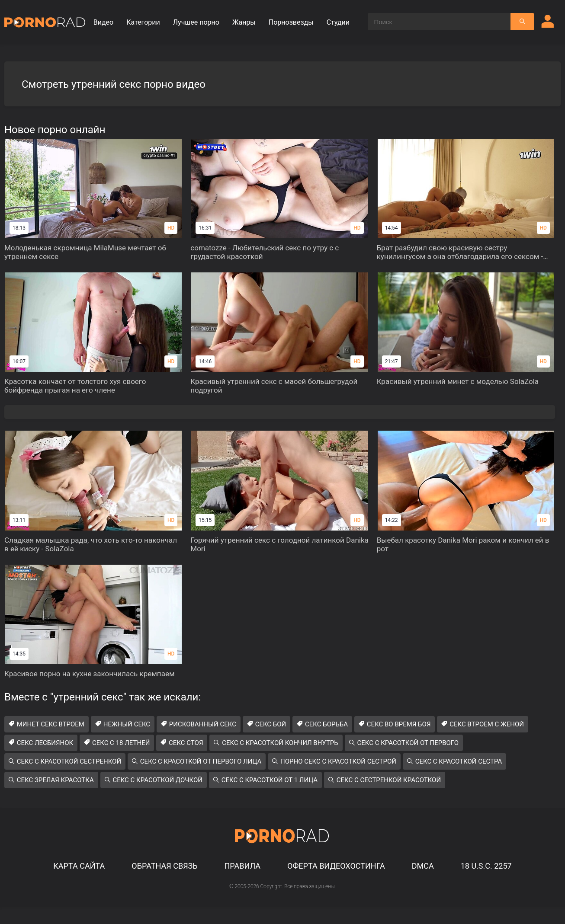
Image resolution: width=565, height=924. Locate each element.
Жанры (244, 22)
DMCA (423, 866)
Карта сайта (79, 866)
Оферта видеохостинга (336, 866)
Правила (242, 866)
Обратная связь (164, 866)
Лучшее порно (196, 22)
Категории (143, 22)
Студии (338, 22)
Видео (103, 22)
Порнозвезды (291, 22)
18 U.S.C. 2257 (486, 866)
